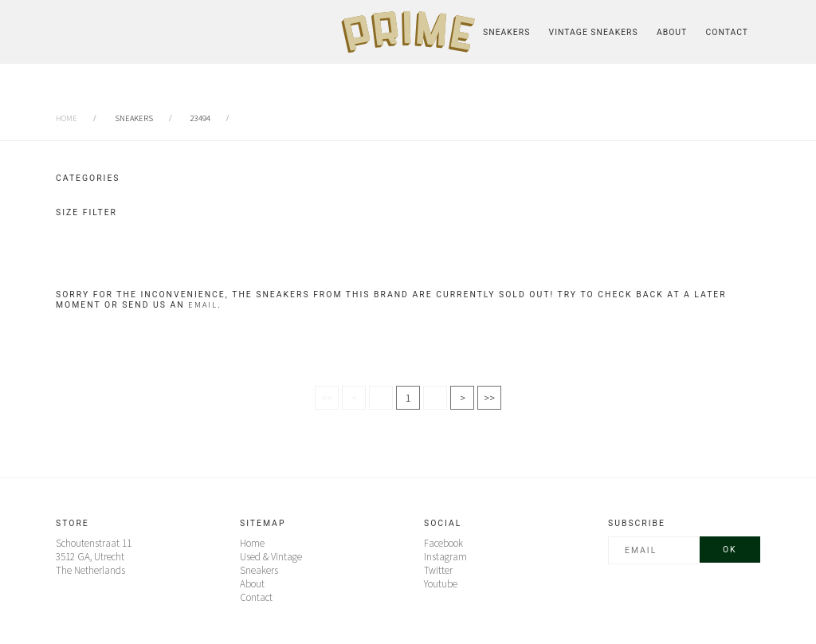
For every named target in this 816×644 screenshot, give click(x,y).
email (203, 305)
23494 (200, 118)
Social (443, 523)
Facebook (443, 543)
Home (67, 118)
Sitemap (263, 523)
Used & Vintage (271, 557)
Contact (727, 32)
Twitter (438, 570)
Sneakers (506, 32)
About (672, 32)
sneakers (134, 118)
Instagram (445, 557)
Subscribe (637, 523)
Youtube (441, 584)
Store (73, 523)
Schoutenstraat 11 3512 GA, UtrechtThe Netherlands (94, 557)
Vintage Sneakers (594, 32)
